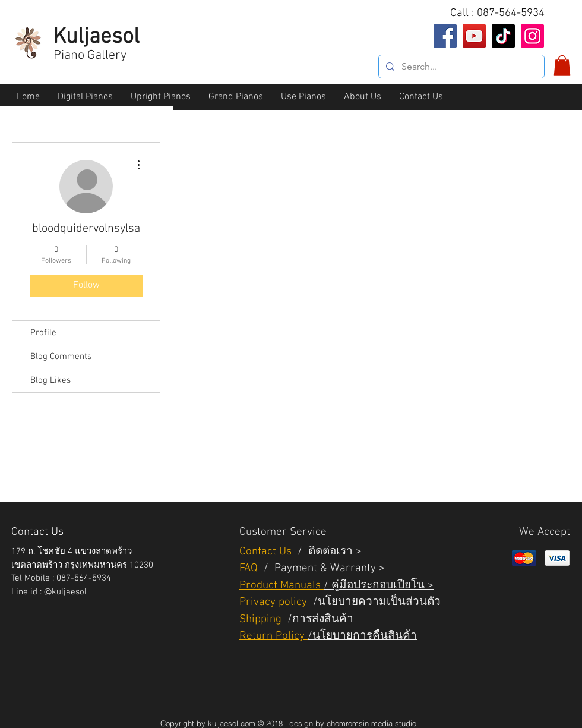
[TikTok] (503, 36)
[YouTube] (474, 36)
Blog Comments (61, 357)
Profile (43, 333)
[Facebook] (445, 36)
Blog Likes (50, 380)
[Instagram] (532, 36)
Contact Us (267, 552)
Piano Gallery (90, 56)
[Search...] (460, 67)
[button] (562, 66)
